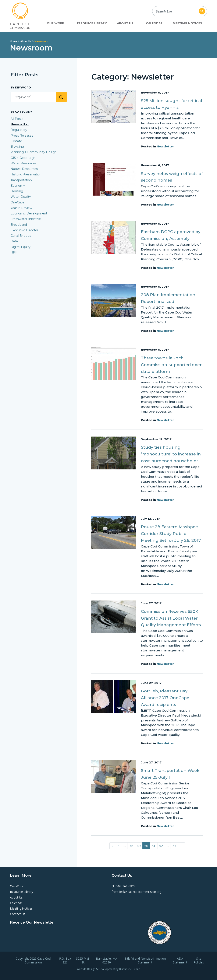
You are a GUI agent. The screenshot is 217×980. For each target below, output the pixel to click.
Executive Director (24, 230)
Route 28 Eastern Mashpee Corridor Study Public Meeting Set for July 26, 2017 (171, 534)
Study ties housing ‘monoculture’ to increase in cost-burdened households (171, 454)
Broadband (19, 225)
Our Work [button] (56, 23)
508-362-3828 (126, 886)
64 (174, 846)
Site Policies (199, 960)
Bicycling (17, 147)
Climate (16, 141)
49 (139, 846)
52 (161, 846)
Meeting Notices (187, 23)
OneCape (18, 202)
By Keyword (21, 87)
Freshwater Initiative (26, 219)
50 (146, 846)
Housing (17, 191)
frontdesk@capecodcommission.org (136, 892)
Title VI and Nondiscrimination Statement (145, 960)
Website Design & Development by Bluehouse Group (108, 969)
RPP (14, 252)
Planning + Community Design (34, 152)
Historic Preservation (26, 174)
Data (14, 241)
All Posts (17, 119)
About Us (26, 41)
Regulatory (19, 130)
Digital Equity (21, 247)
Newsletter (165, 146)
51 (154, 846)
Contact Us (18, 914)
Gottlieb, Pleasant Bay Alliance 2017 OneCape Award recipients (165, 698)
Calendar (154, 23)
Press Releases (22, 136)
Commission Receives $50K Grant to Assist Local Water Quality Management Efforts (171, 618)
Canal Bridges (21, 236)
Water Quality (21, 197)
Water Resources (23, 163)
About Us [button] (125, 23)
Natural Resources (24, 169)
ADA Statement (180, 960)
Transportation (21, 180)
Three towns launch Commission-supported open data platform (172, 365)
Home (14, 41)
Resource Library (92, 23)
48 (131, 846)
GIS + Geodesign (23, 158)
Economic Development (29, 213)
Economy (18, 186)
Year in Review (21, 208)
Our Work (17, 886)
